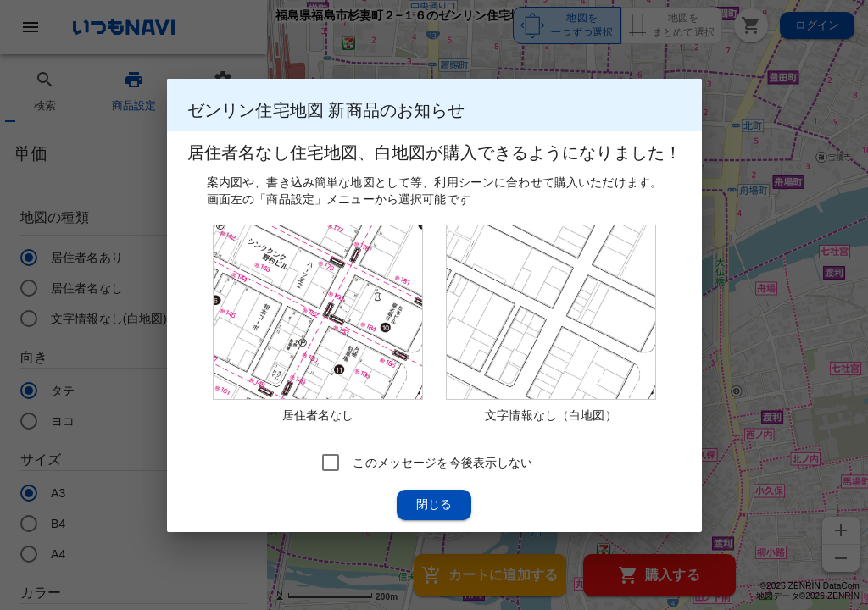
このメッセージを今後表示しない (442, 462)
